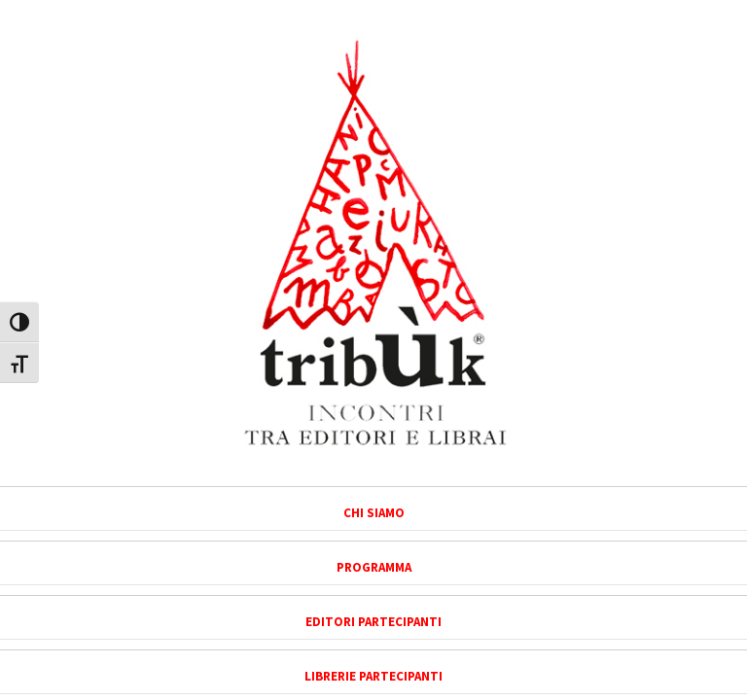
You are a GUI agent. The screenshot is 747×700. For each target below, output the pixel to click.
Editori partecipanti (373, 622)
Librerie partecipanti (373, 676)
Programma (374, 567)
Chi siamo (374, 513)
